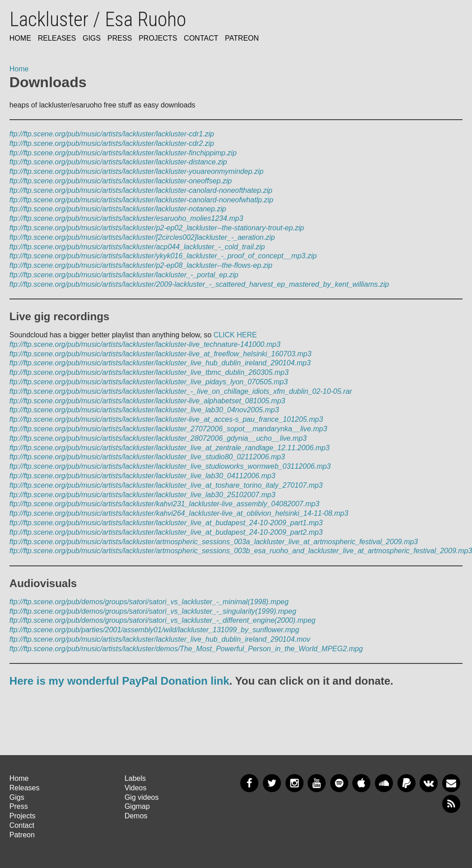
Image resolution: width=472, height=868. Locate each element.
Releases (57, 38)
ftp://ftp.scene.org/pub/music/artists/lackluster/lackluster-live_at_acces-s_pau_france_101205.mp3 (166, 419)
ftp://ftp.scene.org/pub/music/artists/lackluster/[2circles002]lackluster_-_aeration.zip (142, 237)
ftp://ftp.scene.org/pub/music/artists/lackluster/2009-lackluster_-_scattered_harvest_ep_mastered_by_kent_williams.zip (199, 284)
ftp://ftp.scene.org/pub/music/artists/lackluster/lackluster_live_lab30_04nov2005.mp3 (144, 410)
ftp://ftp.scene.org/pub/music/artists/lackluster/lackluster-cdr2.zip (112, 143)
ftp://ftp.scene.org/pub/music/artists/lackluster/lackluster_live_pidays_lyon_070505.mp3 (149, 382)
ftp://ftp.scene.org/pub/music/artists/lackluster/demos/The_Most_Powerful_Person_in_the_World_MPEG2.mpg (186, 649)
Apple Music (361, 783)
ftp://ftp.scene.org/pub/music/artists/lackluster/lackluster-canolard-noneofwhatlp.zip (141, 200)
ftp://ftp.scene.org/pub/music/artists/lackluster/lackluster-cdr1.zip (112, 134)
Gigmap (137, 806)
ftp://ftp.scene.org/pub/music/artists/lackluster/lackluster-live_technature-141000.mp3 (145, 344)
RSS (451, 804)
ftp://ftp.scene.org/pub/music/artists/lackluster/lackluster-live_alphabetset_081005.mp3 (147, 401)
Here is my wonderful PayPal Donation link (119, 681)
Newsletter (451, 783)
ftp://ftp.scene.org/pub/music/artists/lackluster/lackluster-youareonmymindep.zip (137, 171)
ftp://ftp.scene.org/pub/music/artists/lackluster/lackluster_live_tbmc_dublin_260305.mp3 (149, 372)
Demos (136, 816)
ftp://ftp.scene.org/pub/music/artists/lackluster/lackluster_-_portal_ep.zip (124, 275)
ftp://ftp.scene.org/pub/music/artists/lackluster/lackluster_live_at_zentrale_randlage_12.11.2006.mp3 (170, 448)
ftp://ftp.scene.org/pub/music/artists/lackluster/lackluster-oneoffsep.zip (121, 181)
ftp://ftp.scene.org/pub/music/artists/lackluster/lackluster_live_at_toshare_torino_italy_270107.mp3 (166, 485)
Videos (136, 788)
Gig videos (142, 797)
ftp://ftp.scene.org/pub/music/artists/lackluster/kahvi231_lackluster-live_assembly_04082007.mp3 (164, 504)
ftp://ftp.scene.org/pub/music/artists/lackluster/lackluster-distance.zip (118, 162)
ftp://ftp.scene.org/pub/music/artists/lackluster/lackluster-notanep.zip (118, 209)
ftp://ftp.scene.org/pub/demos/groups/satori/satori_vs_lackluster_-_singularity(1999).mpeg (153, 611)
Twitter (272, 783)
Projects (158, 38)
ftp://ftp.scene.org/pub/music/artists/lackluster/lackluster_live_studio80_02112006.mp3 (147, 457)
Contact (201, 38)
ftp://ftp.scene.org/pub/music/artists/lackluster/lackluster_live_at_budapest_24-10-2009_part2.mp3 (166, 532)
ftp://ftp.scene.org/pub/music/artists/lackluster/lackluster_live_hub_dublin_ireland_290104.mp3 (160, 363)
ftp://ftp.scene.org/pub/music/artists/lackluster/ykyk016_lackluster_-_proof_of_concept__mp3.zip (163, 256)
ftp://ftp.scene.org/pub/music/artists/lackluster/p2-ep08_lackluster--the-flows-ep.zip (141, 265)
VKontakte (429, 783)
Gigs (92, 38)
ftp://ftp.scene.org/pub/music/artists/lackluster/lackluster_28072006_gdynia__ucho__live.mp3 (158, 438)
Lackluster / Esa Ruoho (98, 19)
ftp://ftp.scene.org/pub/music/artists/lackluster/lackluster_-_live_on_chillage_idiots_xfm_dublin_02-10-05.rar (181, 391)
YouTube (317, 783)
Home (20, 38)
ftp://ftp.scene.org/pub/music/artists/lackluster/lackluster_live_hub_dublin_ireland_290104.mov (160, 639)
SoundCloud (384, 783)
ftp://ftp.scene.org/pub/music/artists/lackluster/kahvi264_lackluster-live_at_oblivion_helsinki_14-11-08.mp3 (179, 513)
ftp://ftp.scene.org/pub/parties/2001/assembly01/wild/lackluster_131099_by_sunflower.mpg (154, 630)
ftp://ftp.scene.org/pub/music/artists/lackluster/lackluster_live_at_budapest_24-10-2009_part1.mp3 (166, 523)
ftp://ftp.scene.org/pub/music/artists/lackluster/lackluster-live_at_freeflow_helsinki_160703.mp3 (160, 354)
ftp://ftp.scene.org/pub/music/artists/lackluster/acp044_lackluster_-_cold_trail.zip (137, 247)
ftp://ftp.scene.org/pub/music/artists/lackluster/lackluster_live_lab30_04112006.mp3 (143, 476)
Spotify (339, 783)
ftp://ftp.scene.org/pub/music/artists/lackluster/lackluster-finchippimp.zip (123, 153)
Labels (135, 778)
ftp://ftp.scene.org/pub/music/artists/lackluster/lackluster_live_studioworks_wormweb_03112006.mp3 (170, 466)
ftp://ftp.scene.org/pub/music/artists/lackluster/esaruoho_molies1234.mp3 (126, 218)
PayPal (407, 783)
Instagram (294, 783)
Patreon (242, 38)
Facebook (249, 783)
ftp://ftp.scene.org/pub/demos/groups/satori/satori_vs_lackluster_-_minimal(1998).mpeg (149, 602)
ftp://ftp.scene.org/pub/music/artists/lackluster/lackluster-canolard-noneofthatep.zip (141, 190)
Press (120, 38)
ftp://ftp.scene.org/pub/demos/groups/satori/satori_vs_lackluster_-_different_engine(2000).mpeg (163, 620)
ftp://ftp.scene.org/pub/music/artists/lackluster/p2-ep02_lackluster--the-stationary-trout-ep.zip (157, 228)
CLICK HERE (235, 335)
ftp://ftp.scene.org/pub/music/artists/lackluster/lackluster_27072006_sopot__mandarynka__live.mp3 (168, 429)
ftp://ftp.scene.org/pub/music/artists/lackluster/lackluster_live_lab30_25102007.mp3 (143, 495)
